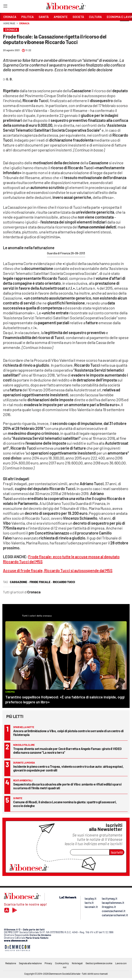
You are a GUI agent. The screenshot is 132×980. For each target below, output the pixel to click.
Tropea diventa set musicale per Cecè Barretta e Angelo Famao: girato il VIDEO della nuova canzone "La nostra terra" (67, 750)
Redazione (11, 963)
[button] (125, 25)
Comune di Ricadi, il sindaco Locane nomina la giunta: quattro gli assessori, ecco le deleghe (65, 804)
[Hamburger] (5, 7)
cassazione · (19, 582)
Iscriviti (117, 852)
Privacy (48, 963)
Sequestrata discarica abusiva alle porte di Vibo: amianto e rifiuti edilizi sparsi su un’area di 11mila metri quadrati (67, 786)
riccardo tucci (64, 582)
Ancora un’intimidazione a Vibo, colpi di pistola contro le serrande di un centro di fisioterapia (68, 733)
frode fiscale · (41, 582)
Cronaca (24, 23)
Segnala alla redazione (30, 963)
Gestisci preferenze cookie (99, 963)
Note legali (77, 963)
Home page (9, 23)
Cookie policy (62, 963)
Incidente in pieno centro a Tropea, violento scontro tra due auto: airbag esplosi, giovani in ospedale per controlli (68, 768)
